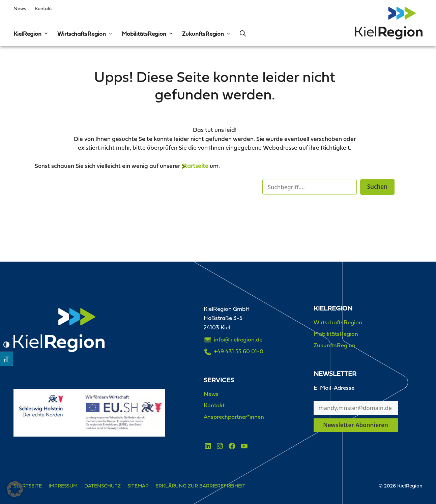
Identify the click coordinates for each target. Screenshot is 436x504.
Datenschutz (103, 486)
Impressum (63, 486)
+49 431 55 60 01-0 (239, 352)
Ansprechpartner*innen (234, 417)
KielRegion (31, 34)
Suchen (377, 187)
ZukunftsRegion (207, 34)
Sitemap (138, 486)
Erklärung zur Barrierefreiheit (200, 486)
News (20, 9)
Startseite (195, 166)
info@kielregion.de (238, 340)
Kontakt (43, 9)
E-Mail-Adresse (334, 388)
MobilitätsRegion (148, 34)
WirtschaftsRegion (85, 34)
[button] (45, 34)
